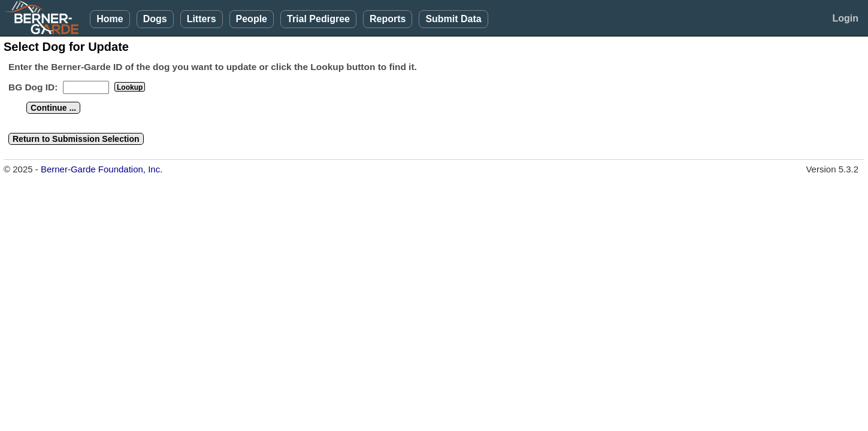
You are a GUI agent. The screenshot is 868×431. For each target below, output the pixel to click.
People (252, 19)
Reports (388, 19)
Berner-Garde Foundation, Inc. (102, 169)
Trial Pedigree (318, 19)
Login (845, 18)
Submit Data (453, 19)
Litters (202, 19)
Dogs (155, 19)
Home (110, 19)
